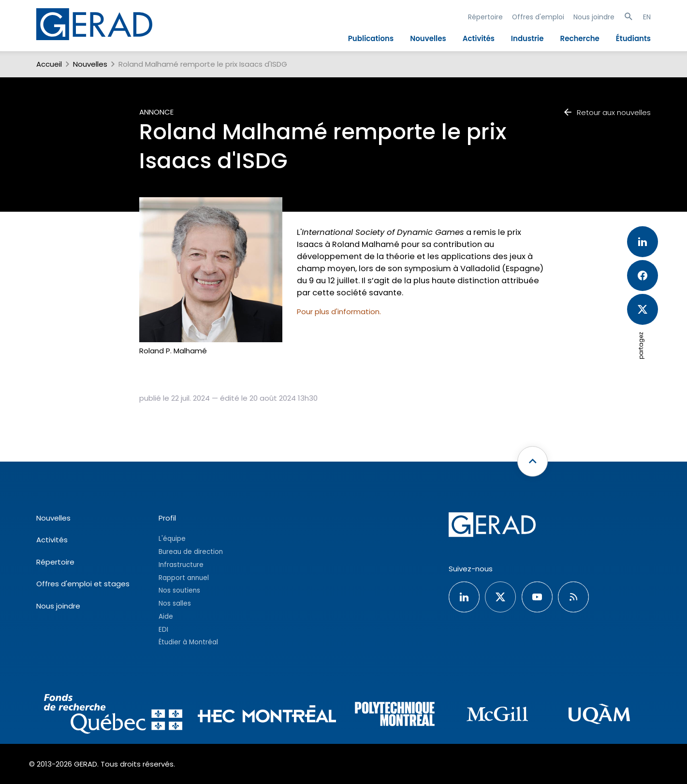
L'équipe (172, 539)
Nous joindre (594, 17)
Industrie (527, 38)
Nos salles (175, 603)
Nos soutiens (179, 590)
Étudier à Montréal (188, 642)
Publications (371, 38)
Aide (166, 617)
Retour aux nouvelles (607, 112)
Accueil (49, 64)
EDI (163, 630)
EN (647, 17)
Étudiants (633, 38)
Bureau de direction (191, 552)
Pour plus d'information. (339, 312)
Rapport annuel (184, 578)
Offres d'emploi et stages (83, 584)
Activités (479, 38)
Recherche (580, 38)
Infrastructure (181, 565)
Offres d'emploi (538, 17)
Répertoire (485, 17)
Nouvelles (428, 38)
